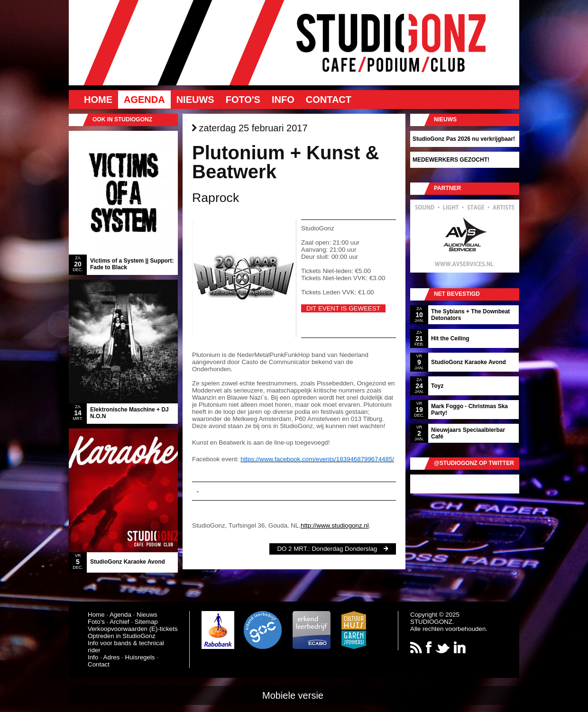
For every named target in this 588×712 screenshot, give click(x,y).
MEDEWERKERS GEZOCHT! (451, 160)
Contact (329, 100)
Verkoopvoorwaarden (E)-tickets (133, 629)
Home (98, 100)
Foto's (243, 100)
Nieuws (195, 100)
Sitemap (146, 622)
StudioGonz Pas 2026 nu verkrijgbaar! (464, 139)
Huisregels (140, 657)
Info (283, 100)
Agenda (144, 100)
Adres (112, 657)
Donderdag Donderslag (344, 549)
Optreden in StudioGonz (122, 636)
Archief (119, 622)
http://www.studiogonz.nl (335, 525)
